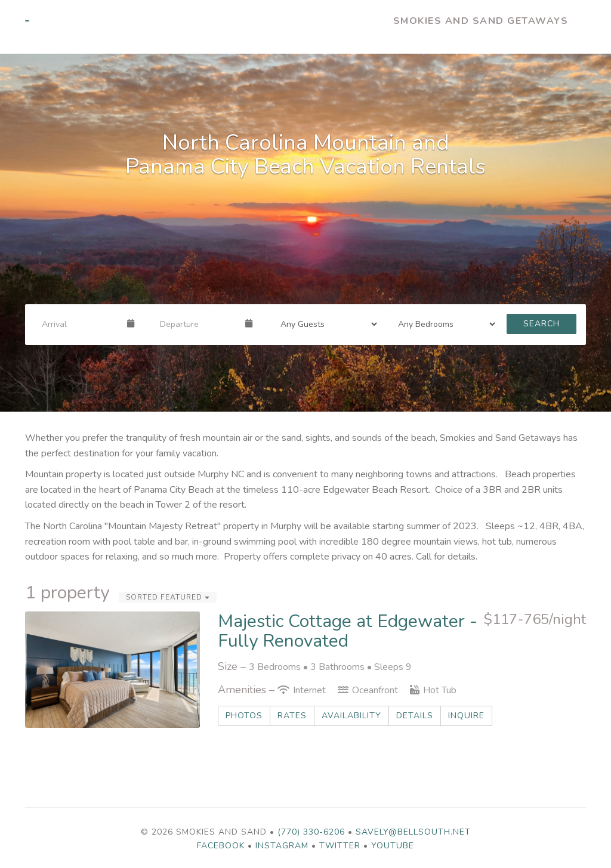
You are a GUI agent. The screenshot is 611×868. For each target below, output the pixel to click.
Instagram (282, 846)
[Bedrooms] (443, 324)
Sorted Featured (168, 597)
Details (415, 716)
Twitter (340, 846)
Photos (244, 716)
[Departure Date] (198, 324)
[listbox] (305, 233)
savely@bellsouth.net (413, 832)
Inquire (466, 716)
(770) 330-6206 (311, 832)
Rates (292, 716)
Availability (351, 716)
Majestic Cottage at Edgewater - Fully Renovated (348, 631)
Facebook (221, 846)
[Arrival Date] (79, 324)
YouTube (393, 846)
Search (541, 324)
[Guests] (325, 324)
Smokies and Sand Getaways (481, 21)
